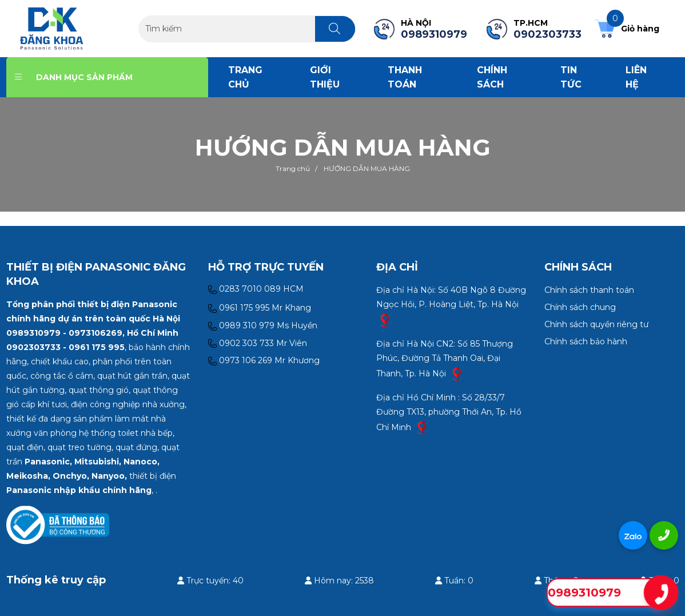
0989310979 (584, 593)
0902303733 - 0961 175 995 (65, 347)
